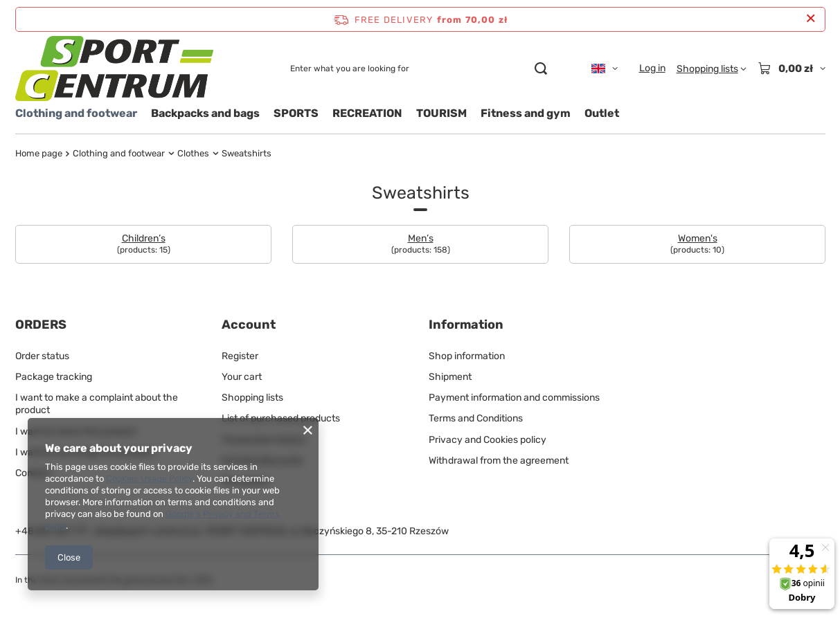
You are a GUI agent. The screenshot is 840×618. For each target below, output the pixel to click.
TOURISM (441, 113)
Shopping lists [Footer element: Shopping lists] (252, 398)
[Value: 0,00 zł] (792, 69)
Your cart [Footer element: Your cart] (242, 377)
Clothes (193, 153)
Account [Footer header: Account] (249, 325)
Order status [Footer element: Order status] (42, 356)
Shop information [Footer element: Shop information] (467, 356)
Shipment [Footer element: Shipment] (450, 377)
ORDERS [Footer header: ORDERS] (41, 325)
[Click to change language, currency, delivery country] (605, 69)
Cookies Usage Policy (149, 479)
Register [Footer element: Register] (240, 356)
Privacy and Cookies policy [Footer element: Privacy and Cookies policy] (488, 440)
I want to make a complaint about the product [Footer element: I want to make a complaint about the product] (97, 404)
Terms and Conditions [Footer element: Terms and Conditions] (476, 418)
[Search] (541, 69)
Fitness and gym (526, 113)
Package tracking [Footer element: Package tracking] (54, 377)
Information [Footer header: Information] (466, 325)
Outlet (602, 113)
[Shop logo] (114, 69)
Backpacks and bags (205, 113)
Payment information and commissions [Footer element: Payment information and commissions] (514, 398)
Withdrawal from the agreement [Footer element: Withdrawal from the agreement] (499, 461)
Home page (39, 153)
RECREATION (367, 113)
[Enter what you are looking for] (418, 69)
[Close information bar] (811, 19)
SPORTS (296, 113)
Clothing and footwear (76, 113)
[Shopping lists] (712, 69)
